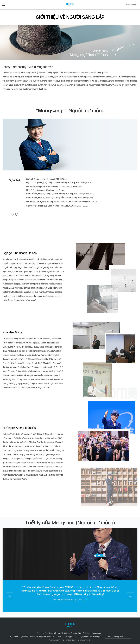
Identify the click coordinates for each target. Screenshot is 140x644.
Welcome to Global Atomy (70, 5)
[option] (70, 593)
